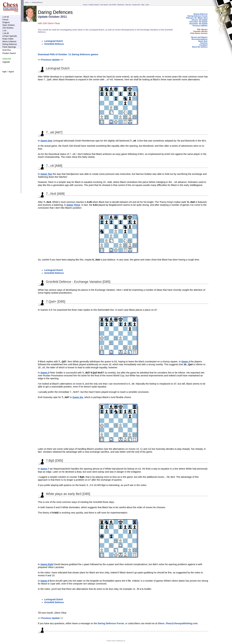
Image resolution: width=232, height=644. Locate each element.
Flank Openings (9, 47)
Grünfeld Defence (54, 44)
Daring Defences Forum (198, 16)
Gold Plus (7, 50)
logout (11, 72)
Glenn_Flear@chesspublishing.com (178, 623)
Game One (46, 141)
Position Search (94, 5)
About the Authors (200, 47)
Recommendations (200, 39)
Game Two (46, 174)
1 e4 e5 (6, 17)
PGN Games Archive (199, 33)
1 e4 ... (5, 31)
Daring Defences (37, 2)
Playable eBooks (201, 31)
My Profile (113, 5)
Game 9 (45, 581)
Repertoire (121, 5)
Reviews (204, 43)
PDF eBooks (202, 29)
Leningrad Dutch (54, 41)
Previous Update (51, 60)
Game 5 (45, 373)
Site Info (128, 5)
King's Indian (8, 39)
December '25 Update (199, 22)
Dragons (6, 22)
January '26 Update (199, 20)
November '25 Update (198, 24)
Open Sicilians (9, 25)
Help (143, 5)
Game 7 (45, 469)
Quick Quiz (203, 41)
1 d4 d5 (6, 33)
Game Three (73, 205)
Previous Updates (200, 26)
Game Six (78, 397)
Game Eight (47, 564)
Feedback (203, 45)
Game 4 (186, 362)
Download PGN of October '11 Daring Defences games (68, 54)
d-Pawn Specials (10, 36)
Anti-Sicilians (8, 28)
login (4, 72)
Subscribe (7, 59)
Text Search (104, 5)
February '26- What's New (197, 18)
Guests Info (136, 5)
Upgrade (6, 62)
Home (27, 2)
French (5, 20)
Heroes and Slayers (199, 37)
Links (147, 5)
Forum (85, 5)
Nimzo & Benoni (9, 42)
